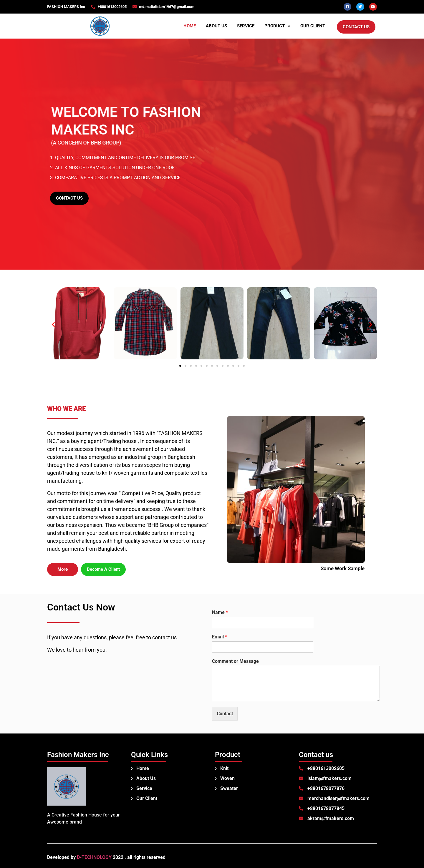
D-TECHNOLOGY (94, 857)
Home (190, 26)
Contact (225, 714)
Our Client (313, 26)
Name (220, 612)
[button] (277, 26)
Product (277, 26)
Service (246, 26)
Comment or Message (235, 661)
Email (220, 637)
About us (216, 26)
